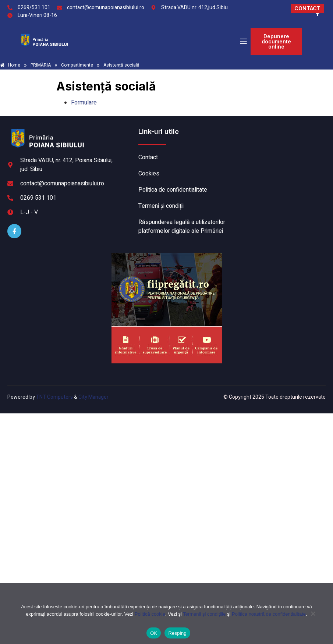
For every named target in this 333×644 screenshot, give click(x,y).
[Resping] (313, 617)
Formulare (84, 103)
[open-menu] (243, 42)
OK (154, 633)
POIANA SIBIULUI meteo (279, 155)
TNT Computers (54, 397)
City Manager (93, 397)
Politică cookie (150, 614)
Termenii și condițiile (204, 614)
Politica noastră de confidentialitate (269, 614)
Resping (177, 633)
